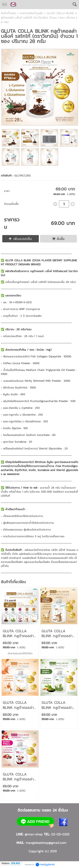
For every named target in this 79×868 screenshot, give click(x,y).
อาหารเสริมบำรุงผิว (31, 13)
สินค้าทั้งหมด (9, 13)
